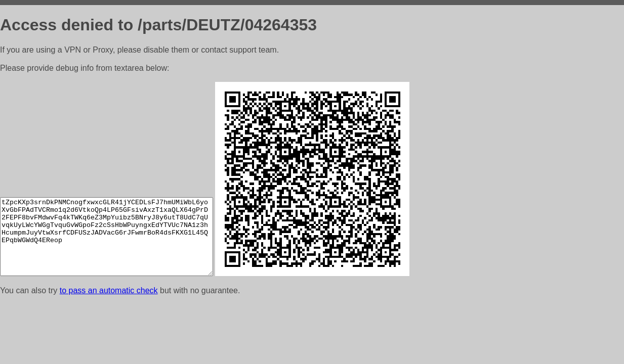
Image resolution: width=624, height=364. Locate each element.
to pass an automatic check (109, 290)
